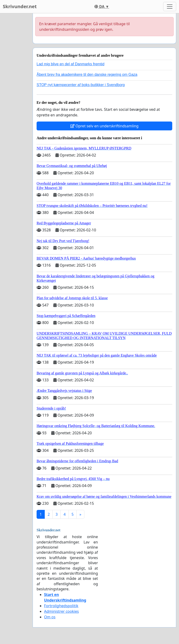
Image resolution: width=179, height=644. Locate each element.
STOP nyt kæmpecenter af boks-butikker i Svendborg (81, 85)
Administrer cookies (61, 611)
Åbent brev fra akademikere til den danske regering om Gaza (87, 75)
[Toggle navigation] (170, 7)
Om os (50, 617)
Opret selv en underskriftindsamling (105, 126)
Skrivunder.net (20, 6)
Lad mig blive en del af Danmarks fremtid (71, 64)
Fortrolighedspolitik (61, 606)
